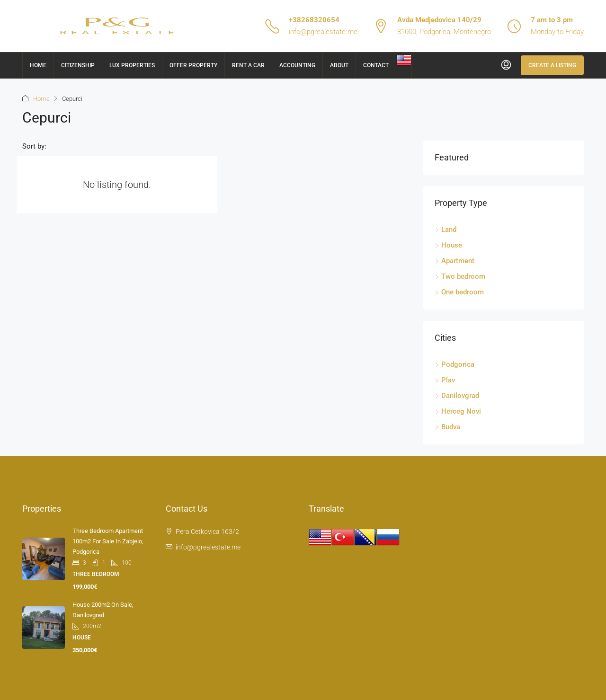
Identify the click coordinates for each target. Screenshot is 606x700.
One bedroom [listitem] (459, 292)
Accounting (297, 65)
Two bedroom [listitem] (460, 276)
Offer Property (193, 65)
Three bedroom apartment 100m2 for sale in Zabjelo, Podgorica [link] (108, 541)
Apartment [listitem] (454, 261)
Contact (376, 65)
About (339, 65)
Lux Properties (132, 65)
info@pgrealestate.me (323, 32)
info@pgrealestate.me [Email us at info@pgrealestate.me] (208, 547)
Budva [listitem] (447, 427)
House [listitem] (448, 245)
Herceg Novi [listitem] (458, 411)
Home (38, 65)
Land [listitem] (446, 230)
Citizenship (78, 65)
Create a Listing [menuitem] (552, 65)
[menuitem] (506, 65)
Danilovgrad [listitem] (457, 396)
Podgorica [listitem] (454, 364)
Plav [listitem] (445, 380)
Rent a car (248, 65)
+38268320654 (314, 20)
